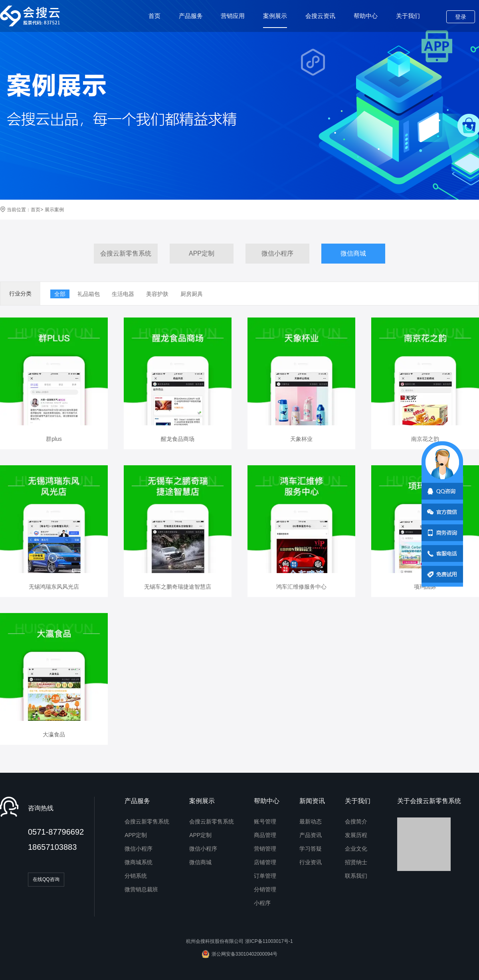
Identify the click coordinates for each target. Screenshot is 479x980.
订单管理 (265, 876)
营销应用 (233, 16)
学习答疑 (311, 849)
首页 (154, 16)
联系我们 (356, 876)
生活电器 (123, 294)
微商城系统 (139, 862)
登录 (461, 17)
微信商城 (353, 253)
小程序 (262, 903)
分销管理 (265, 889)
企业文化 (356, 849)
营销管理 (265, 849)
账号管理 (265, 821)
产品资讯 (311, 835)
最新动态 (311, 821)
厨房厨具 (192, 294)
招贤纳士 (356, 862)
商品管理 (265, 835)
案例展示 (275, 20)
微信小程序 (277, 253)
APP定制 (202, 253)
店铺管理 (265, 862)
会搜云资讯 (320, 16)
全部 (60, 294)
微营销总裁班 (141, 889)
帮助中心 (366, 16)
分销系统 (136, 876)
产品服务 (191, 16)
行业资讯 (311, 862)
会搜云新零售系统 (126, 253)
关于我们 (408, 16)
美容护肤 (157, 294)
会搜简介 (356, 821)
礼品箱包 (89, 294)
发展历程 (356, 835)
